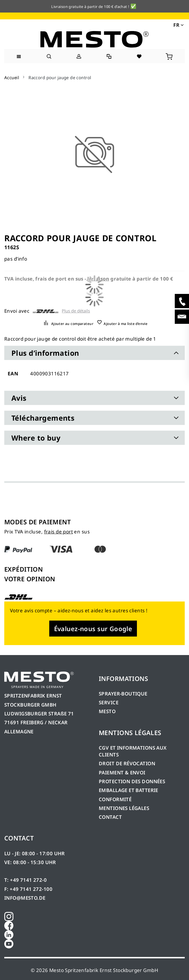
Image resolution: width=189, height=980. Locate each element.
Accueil (12, 77)
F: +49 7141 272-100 (28, 889)
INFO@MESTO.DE (25, 898)
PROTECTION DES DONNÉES (132, 781)
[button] (178, 24)
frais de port (58, 532)
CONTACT (110, 817)
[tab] (94, 353)
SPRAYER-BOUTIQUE (123, 694)
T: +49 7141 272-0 (25, 880)
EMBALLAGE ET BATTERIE (129, 790)
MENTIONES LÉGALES (124, 808)
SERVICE (109, 702)
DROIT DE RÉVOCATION (127, 763)
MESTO (107, 711)
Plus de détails (76, 311)
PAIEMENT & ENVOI (122, 773)
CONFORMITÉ (115, 799)
